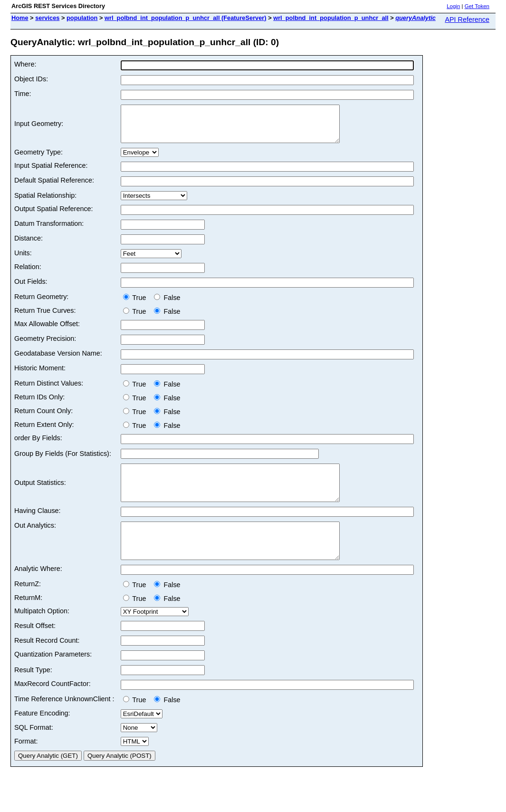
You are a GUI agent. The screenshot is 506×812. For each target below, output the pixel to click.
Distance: (29, 245)
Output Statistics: (40, 493)
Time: (23, 94)
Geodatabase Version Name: (58, 360)
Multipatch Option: (42, 632)
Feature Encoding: (42, 735)
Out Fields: (31, 289)
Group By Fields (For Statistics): (63, 461)
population (82, 18)
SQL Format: (34, 749)
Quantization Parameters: (53, 676)
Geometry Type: (38, 159)
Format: (26, 763)
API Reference (467, 19)
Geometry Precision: (45, 346)
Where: (25, 64)
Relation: (28, 274)
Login (453, 6)
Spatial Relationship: (45, 203)
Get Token (477, 6)
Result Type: (33, 691)
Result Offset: (35, 647)
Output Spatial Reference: (54, 216)
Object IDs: (31, 79)
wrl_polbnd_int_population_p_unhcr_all (331, 18)
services (47, 18)
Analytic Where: (38, 590)
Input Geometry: (39, 127)
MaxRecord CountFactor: (53, 705)
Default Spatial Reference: (54, 187)
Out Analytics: (35, 540)
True (137, 305)
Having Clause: (38, 525)
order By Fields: (38, 445)
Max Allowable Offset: (47, 331)
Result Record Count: (47, 662)
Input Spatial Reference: (51, 173)
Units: (23, 260)
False (167, 305)
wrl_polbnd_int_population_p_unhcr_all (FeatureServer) (186, 18)
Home (20, 18)
